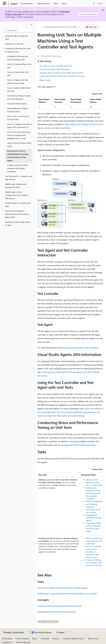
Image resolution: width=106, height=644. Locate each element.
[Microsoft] (5, 3)
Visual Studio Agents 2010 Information (55, 69)
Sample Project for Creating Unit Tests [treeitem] (18, 205)
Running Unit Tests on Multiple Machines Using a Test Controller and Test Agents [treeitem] (18, 156)
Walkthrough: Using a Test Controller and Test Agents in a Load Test (67, 594)
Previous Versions (22, 639)
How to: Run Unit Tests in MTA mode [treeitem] (19, 145)
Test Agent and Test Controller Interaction (56, 66)
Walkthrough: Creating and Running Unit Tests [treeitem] (16, 186)
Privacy (55, 639)
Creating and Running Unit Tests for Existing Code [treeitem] (18, 58)
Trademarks (7, 642)
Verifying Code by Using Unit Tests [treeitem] (17, 37)
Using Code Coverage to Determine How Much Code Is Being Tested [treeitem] (17, 214)
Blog (34, 639)
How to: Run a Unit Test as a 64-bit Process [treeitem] (18, 118)
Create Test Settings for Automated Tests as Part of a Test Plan (94, 563)
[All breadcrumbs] (40, 27)
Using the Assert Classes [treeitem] (17, 104)
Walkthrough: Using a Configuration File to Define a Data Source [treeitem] (17, 195)
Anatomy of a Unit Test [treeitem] (14, 44)
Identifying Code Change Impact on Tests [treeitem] (18, 224)
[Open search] (94, 3)
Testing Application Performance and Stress (77, 445)
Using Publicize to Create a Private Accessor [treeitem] (18, 110)
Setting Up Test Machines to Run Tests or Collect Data (94, 482)
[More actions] (102, 27)
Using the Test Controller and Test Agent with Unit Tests (61, 73)
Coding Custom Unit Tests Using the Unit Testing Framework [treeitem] (17, 168)
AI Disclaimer (7, 639)
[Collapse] (31, 25)
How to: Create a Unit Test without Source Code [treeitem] (18, 82)
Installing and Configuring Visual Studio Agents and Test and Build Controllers (93, 493)
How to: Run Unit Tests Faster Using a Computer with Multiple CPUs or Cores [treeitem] (19, 135)
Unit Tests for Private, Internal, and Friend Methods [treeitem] (19, 97)
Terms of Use (93, 639)
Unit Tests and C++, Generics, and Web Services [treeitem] (19, 178)
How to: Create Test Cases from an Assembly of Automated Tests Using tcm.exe (94, 552)
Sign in (100, 3)
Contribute (45, 639)
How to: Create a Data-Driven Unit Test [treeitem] (19, 89)
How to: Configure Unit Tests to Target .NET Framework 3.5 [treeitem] (20, 126)
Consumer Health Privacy (73, 639)
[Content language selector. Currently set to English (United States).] (14, 632)
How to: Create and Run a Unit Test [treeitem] (19, 66)
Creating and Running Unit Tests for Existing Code (61, 27)
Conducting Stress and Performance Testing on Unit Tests (62, 76)
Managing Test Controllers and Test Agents (80, 348)
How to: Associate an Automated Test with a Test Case (94, 541)
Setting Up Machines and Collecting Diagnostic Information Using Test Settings (94, 507)
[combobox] (18, 30)
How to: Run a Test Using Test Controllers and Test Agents (63, 588)
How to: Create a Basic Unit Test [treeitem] (18, 74)
